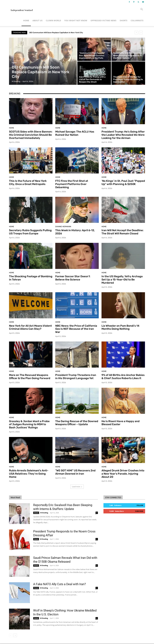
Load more (77, 487)
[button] (142, 10)
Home (26, 20)
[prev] (136, 33)
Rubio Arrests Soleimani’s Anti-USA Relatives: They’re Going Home (29, 474)
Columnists (137, 20)
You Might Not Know (76, 20)
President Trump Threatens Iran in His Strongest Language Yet (76, 377)
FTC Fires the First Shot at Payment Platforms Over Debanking (72, 184)
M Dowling (44, 513)
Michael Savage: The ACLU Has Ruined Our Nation (75, 133)
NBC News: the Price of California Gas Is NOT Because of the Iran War (76, 329)
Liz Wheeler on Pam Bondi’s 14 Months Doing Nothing (120, 327)
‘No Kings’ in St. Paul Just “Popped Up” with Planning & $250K (123, 182)
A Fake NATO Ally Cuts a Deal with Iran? (60, 584)
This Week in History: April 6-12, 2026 (75, 232)
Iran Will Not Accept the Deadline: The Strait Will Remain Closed (122, 232)
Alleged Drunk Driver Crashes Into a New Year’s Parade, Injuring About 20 (123, 474)
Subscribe (139, 511)
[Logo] (22, 9)
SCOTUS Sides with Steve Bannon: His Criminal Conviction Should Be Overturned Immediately (31, 135)
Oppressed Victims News (103, 20)
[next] (141, 33)
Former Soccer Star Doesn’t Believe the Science (73, 278)
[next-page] (15, 635)
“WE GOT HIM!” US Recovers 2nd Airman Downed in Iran (75, 472)
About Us (37, 20)
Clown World (53, 20)
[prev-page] (11, 635)
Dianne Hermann (63, 227)
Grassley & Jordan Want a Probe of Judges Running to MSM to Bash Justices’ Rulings (29, 424)
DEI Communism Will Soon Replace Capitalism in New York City (56, 33)
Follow (140, 505)
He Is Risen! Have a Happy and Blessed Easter (121, 423)
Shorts (124, 20)
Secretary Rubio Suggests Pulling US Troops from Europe (30, 232)
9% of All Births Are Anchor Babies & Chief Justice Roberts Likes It (123, 377)
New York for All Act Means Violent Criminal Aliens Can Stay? (30, 327)
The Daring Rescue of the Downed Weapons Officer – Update (77, 423)
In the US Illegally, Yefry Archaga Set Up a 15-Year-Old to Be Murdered (122, 280)
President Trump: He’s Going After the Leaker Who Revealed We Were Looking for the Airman (123, 135)
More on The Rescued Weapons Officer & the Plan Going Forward (30, 377)
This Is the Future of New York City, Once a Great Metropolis (28, 182)
